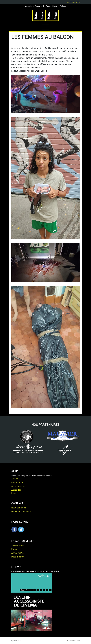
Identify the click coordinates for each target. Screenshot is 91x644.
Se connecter (74, 2)
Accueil (15, 479)
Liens (14, 493)
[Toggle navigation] (46, 27)
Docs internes (18, 557)
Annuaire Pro (18, 553)
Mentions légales (73, 641)
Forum (14, 549)
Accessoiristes (18, 486)
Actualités (16, 490)
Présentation (17, 482)
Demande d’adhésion (21, 511)
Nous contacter (19, 508)
